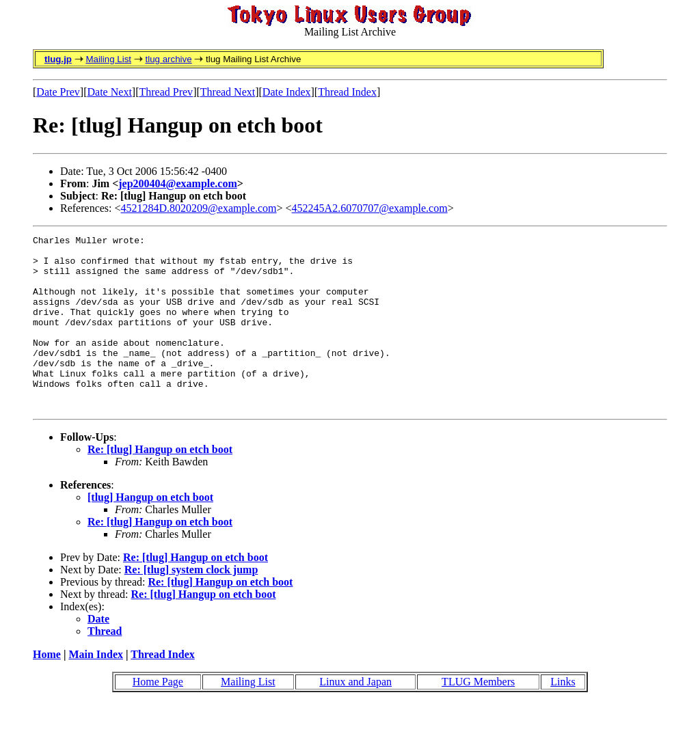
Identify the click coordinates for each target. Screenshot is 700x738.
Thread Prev (166, 92)
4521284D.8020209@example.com (199, 208)
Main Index (96, 689)
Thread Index (347, 92)
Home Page (158, 716)
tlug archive (168, 59)
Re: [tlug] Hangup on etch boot (160, 484)
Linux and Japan (355, 716)
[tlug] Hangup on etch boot (150, 532)
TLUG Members (478, 716)
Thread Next (228, 92)
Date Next (110, 92)
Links (563, 716)
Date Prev (58, 92)
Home (47, 689)
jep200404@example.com (178, 183)
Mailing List (108, 59)
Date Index (287, 92)
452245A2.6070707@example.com (370, 208)
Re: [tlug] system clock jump (191, 604)
